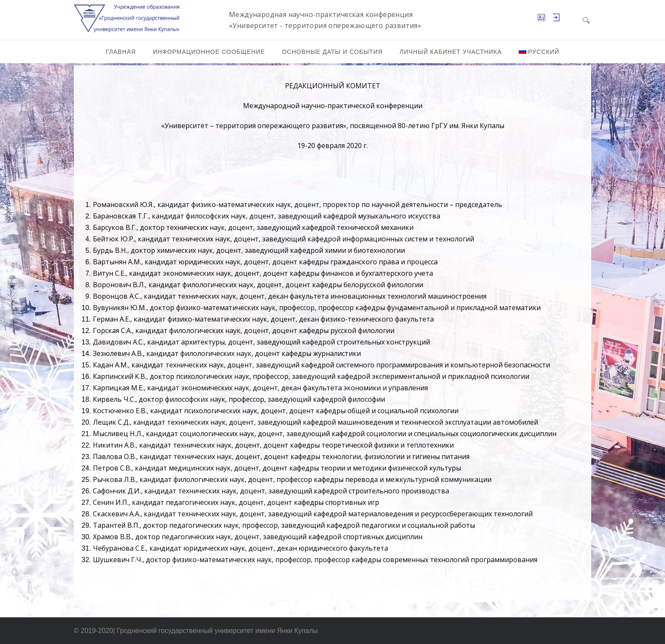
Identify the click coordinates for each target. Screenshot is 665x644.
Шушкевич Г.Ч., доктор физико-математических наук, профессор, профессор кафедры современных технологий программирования (315, 560)
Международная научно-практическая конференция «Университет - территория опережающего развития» (325, 20)
